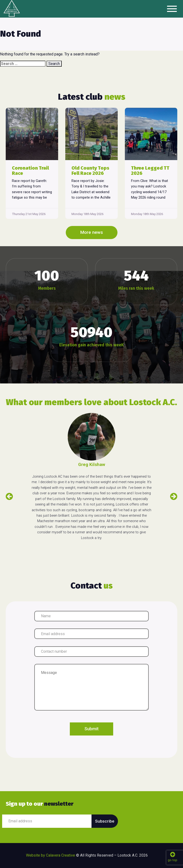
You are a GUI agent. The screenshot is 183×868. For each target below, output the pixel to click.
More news (92, 232)
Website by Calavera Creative (51, 855)
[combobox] (23, 64)
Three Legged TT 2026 (150, 171)
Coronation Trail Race (30, 171)
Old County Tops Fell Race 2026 (90, 171)
